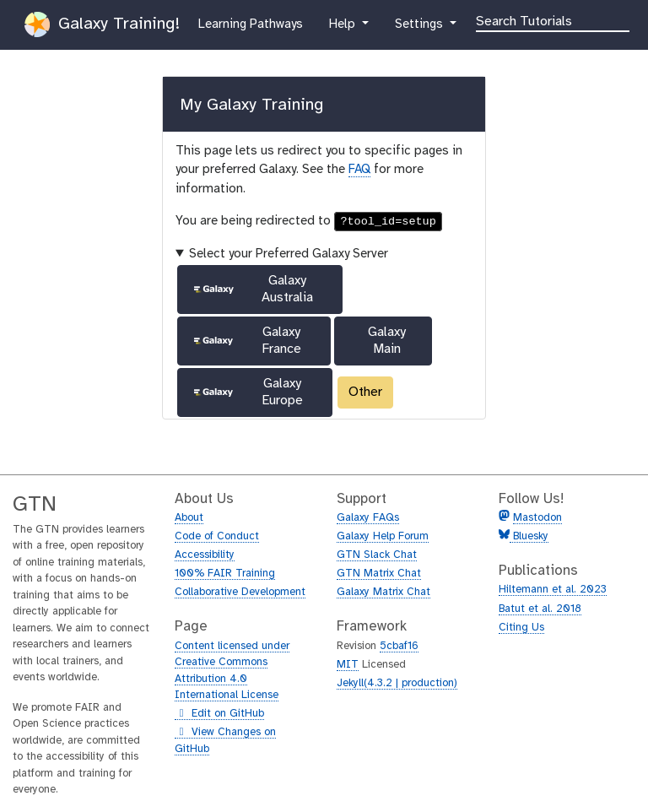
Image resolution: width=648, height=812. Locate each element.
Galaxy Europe (247, 392)
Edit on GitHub (219, 714)
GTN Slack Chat (377, 555)
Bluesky (529, 536)
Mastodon (537, 518)
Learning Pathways (250, 23)
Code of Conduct (217, 536)
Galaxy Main (387, 341)
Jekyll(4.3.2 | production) (397, 683)
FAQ (359, 170)
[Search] (553, 20)
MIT (348, 665)
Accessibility (205, 555)
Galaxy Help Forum (383, 536)
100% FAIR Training (225, 574)
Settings (426, 23)
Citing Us (521, 628)
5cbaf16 (399, 646)
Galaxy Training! (102, 24)
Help (343, 23)
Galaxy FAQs (368, 518)
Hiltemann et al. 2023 (553, 590)
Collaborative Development (240, 592)
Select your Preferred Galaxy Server (289, 254)
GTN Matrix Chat (379, 574)
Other (365, 392)
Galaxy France (246, 341)
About (189, 518)
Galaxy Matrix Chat (383, 592)
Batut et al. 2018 (540, 609)
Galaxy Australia (252, 289)
